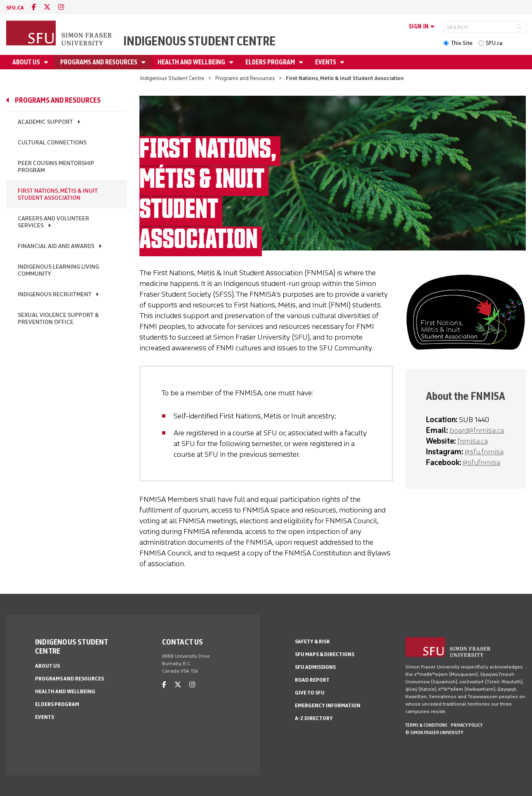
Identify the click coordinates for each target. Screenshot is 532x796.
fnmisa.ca (473, 441)
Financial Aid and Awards (56, 246)
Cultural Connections (52, 143)
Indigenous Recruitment (55, 294)
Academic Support (45, 122)
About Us (27, 62)
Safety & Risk (312, 641)
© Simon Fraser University (434, 732)
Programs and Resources (99, 62)
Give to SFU (310, 693)
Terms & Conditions (426, 725)
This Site (462, 43)
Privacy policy (467, 725)
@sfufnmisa (481, 463)
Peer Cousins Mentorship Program (56, 167)
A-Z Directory (314, 718)
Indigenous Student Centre (199, 41)
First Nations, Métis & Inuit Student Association (58, 194)
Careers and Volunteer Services (53, 222)
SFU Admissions (315, 667)
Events (326, 62)
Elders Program (271, 62)
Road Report (312, 680)
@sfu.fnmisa (484, 452)
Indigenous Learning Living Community (58, 270)
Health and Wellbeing (192, 62)
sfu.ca (15, 8)
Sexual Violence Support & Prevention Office (58, 319)
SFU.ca (494, 43)
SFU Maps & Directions (325, 654)
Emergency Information (328, 705)
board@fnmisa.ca (477, 430)
